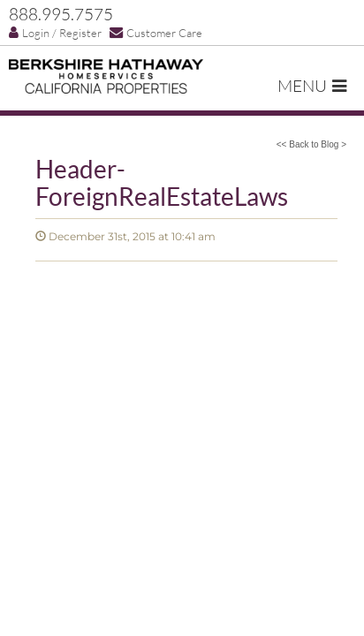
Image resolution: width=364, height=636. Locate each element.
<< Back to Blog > (311, 144)
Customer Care (156, 32)
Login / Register (55, 33)
